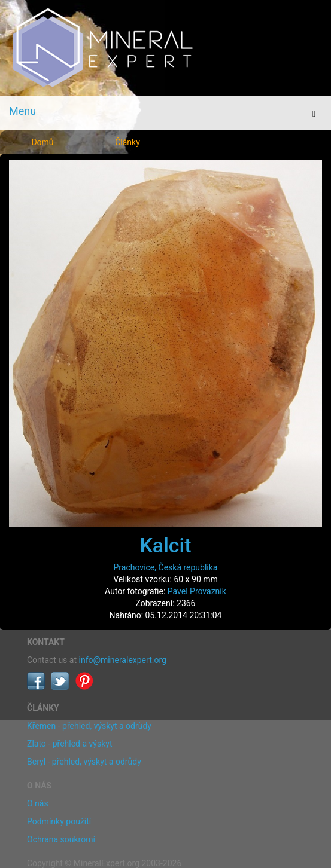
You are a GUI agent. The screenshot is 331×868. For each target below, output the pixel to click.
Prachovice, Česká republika (166, 567)
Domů (42, 142)
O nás (38, 803)
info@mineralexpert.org (123, 660)
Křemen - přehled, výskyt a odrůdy (89, 726)
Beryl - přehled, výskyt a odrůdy (84, 762)
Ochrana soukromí (61, 839)
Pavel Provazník (197, 591)
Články (127, 142)
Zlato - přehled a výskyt (69, 744)
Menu (22, 111)
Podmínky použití (59, 821)
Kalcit (165, 545)
